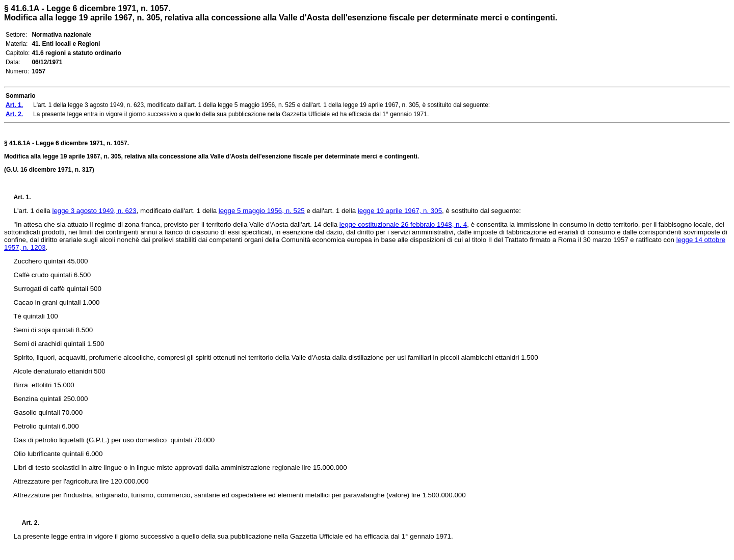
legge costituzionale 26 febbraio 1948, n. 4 (403, 224)
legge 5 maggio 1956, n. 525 (262, 211)
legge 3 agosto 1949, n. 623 (94, 211)
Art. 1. (22, 197)
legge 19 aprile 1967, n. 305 (400, 211)
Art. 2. (27, 523)
